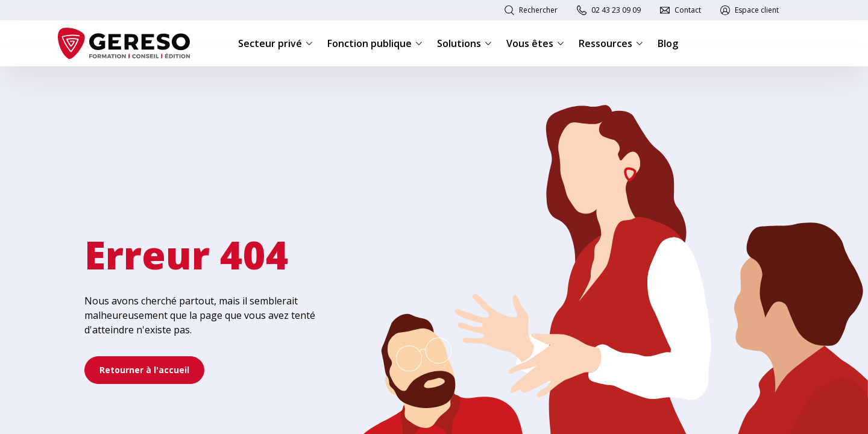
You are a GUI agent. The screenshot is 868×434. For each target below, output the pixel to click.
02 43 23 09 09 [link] (616, 10)
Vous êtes (535, 43)
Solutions (464, 43)
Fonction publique (375, 43)
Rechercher (538, 10)
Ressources (611, 43)
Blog (668, 43)
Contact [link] (688, 10)
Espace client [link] (757, 10)
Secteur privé (275, 43)
